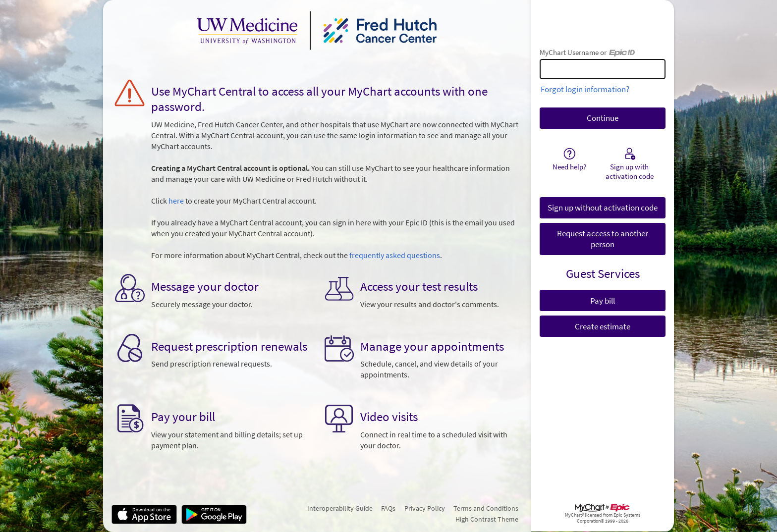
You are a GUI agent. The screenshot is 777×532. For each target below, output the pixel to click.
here (176, 201)
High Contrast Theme (487, 519)
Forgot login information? (585, 89)
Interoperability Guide (340, 508)
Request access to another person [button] (603, 239)
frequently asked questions (395, 255)
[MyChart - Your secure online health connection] (317, 30)
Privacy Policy (425, 508)
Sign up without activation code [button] (603, 208)
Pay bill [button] (603, 301)
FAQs (388, 508)
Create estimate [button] (603, 326)
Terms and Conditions (486, 508)
